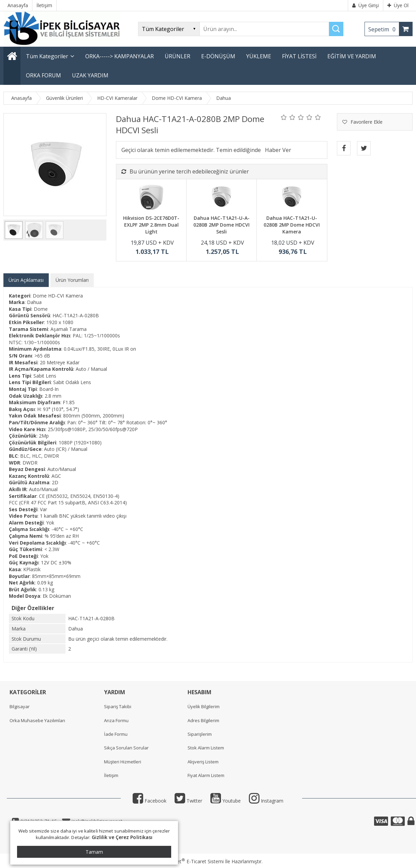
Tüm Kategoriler (47, 56)
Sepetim (384, 29)
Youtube (226, 801)
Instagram (266, 801)
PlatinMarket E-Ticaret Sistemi (189, 861)
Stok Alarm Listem (206, 748)
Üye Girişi (366, 5)
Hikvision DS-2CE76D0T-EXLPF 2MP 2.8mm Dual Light (151, 225)
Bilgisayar (20, 706)
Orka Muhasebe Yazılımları (37, 720)
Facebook (150, 801)
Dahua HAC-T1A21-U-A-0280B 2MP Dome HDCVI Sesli (221, 225)
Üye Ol (398, 5)
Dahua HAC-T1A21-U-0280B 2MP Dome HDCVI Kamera (292, 225)
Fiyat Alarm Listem (206, 775)
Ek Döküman (57, 596)
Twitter (188, 801)
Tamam (94, 852)
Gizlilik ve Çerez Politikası (122, 837)
